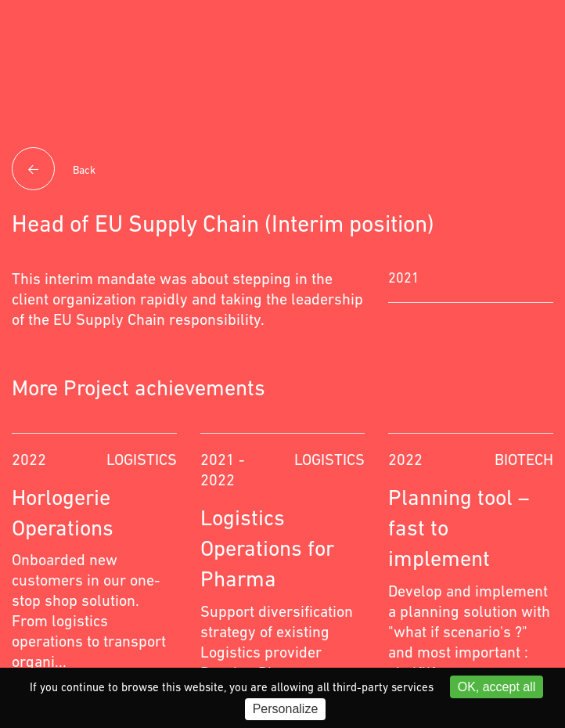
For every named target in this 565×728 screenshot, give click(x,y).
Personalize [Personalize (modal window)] (286, 709)
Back (54, 170)
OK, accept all (497, 687)
